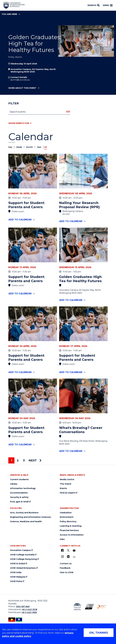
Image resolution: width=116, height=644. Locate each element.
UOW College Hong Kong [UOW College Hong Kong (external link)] (23, 559)
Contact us (66, 564)
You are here (11, 14)
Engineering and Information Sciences (31, 517)
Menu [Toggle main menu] (108, 5)
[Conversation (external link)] (74, 557)
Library (14, 484)
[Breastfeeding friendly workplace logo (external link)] (102, 607)
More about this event (22, 88)
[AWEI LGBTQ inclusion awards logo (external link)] (89, 607)
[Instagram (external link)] (62, 557)
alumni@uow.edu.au (20, 80)
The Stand (65, 484)
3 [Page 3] (24, 460)
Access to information (72, 535)
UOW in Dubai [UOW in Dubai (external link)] (18, 564)
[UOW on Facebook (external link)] (62, 550)
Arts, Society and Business (24, 513)
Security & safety (19, 497)
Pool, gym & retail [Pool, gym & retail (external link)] (19, 502)
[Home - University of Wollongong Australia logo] (14, 5)
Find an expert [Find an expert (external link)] (68, 493)
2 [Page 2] (18, 460)
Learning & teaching (71, 526)
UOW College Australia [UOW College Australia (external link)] (22, 555)
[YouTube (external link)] (74, 551)
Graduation (66, 513)
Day (11, 147)
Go (68, 112)
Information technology (23, 488)
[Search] (93, 5)
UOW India (16, 572)
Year (39, 147)
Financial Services (69, 530)
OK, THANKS (99, 633)
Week (19, 147)
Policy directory (68, 522)
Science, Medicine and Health (26, 522)
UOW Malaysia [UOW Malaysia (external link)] (18, 577)
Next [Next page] (35, 460)
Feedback (65, 568)
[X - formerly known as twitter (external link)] (68, 550)
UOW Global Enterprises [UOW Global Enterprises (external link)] (23, 568)
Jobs (62, 539)
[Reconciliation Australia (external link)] (77, 607)
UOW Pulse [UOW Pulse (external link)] (16, 581)
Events (63, 488)
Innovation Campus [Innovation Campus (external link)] (20, 550)
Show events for (19, 123)
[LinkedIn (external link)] (68, 557)
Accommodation (19, 493)
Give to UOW (67, 572)
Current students (19, 479)
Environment (67, 517)
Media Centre (67, 479)
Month (30, 147)
